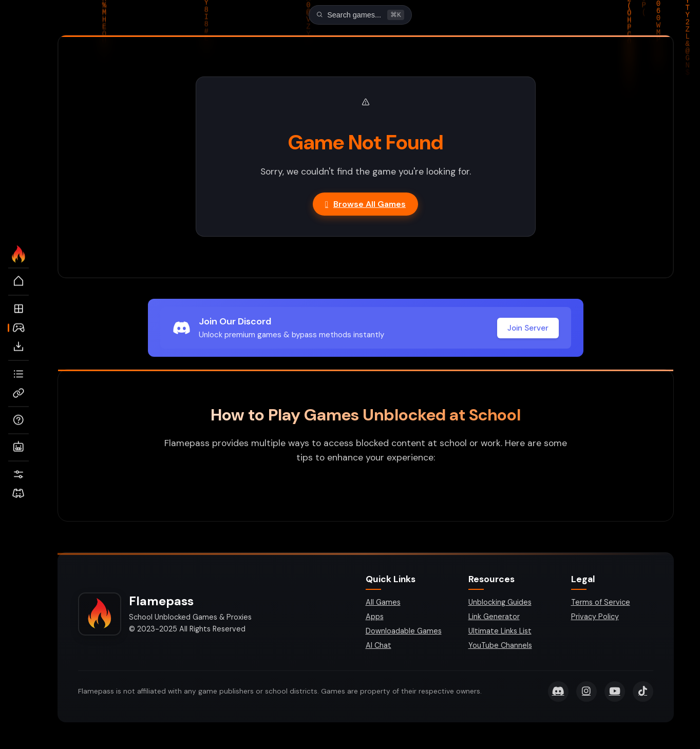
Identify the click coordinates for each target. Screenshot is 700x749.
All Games (383, 603)
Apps (375, 618)
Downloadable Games (404, 632)
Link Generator (494, 618)
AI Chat (379, 646)
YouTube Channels (500, 646)
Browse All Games (365, 205)
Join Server (528, 329)
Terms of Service (601, 603)
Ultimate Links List (500, 632)
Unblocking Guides (500, 603)
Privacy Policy (595, 618)
